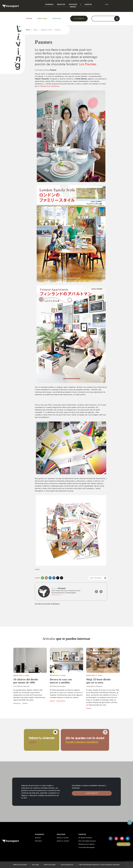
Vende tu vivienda (63, 838)
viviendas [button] (49, 4)
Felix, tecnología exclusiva (87, 841)
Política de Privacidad (20, 865)
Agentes (88, 4)
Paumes (58, 30)
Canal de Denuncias (67, 865)
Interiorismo (61, 701)
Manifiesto (38, 841)
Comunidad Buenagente (87, 847)
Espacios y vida (46, 30)
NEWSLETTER (124, 844)
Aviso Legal (35, 865)
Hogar (29, 19)
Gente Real (42, 19)
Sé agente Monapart (85, 838)
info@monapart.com (57, 595)
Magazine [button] (73, 4)
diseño (37, 569)
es (107, 4)
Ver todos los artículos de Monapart (47, 604)
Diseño (25, 703)
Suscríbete (79, 19)
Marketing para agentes (87, 844)
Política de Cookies (50, 865)
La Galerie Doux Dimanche (48, 86)
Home (28, 30)
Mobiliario (17, 703)
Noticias (57, 19)
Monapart (53, 70)
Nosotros (38, 838)
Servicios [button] (61, 4)
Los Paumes (88, 64)
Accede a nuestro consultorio (82, 742)
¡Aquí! (32, 742)
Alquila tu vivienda (63, 841)
